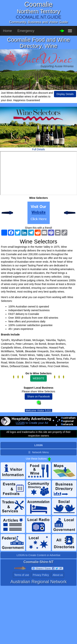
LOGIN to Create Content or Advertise (39, 555)
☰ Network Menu (38, 452)
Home (7, 31)
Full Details (38, 149)
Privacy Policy (41, 575)
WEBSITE (38, 378)
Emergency (26, 31)
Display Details (65, 94)
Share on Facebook (38, 396)
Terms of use (22, 575)
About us (58, 575)
